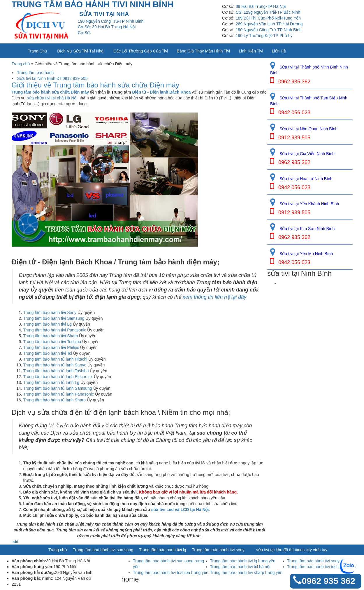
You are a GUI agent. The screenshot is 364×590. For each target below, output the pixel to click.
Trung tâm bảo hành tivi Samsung (54, 318)
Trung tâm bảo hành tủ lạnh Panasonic (59, 394)
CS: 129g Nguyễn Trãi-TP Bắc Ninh (268, 12)
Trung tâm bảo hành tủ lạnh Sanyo (55, 365)
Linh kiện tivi (251, 51)
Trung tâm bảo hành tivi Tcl (48, 353)
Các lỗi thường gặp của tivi (141, 51)
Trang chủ (38, 51)
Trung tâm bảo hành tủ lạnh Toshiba (56, 371)
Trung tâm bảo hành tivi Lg (48, 324)
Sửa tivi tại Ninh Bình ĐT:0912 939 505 (52, 78)
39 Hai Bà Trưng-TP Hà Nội (261, 6)
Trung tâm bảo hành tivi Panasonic (55, 330)
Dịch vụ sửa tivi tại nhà (80, 51)
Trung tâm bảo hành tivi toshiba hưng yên (171, 573)
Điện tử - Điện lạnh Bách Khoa (161, 92)
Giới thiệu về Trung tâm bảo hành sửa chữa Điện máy (96, 85)
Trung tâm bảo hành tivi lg (163, 550)
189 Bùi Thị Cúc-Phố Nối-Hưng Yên (268, 18)
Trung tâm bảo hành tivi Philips (51, 347)
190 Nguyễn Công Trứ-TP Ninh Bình (269, 30)
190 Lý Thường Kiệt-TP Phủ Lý (264, 36)
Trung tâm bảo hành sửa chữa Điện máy (50, 92)
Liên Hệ (279, 51)
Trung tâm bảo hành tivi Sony (50, 312)
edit (15, 542)
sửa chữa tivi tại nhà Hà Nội (52, 98)
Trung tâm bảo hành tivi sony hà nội (320, 561)
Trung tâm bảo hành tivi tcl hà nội (240, 567)
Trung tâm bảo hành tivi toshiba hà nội (322, 567)
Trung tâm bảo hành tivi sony (218, 550)
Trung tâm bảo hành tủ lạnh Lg (51, 382)
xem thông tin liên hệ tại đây (214, 297)
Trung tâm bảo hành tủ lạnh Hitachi (55, 359)
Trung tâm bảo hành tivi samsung (103, 550)
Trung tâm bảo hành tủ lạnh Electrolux (58, 377)
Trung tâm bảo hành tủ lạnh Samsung (58, 388)
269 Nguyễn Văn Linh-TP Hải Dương (269, 24)
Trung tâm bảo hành (36, 73)
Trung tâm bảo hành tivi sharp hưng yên (246, 573)
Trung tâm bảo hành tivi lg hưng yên (243, 561)
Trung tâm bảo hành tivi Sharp (51, 336)
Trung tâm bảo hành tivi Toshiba (52, 342)
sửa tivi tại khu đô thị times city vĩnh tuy (292, 550)
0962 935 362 (328, 581)
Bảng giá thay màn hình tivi (204, 51)
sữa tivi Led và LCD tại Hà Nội (180, 510)
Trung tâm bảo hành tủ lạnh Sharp (54, 400)
